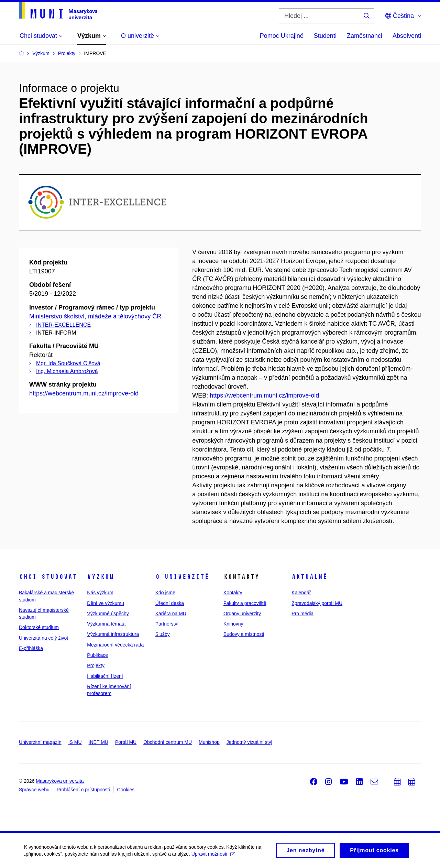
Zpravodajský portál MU (317, 603)
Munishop (209, 742)
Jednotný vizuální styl (249, 742)
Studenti (325, 36)
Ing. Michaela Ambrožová (67, 371)
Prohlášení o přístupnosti (83, 790)
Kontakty (233, 593)
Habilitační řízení (105, 676)
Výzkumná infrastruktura (113, 634)
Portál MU (126, 742)
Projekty (96, 665)
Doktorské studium (39, 627)
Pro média (302, 614)
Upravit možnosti (213, 856)
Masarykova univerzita (60, 781)
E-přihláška (31, 648)
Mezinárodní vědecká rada (115, 645)
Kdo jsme (165, 593)
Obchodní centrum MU (168, 742)
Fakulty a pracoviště (245, 603)
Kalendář (301, 593)
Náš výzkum (100, 593)
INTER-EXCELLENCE (63, 325)
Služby (163, 634)
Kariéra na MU (171, 614)
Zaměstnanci (365, 36)
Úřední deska (170, 603)
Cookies (126, 790)
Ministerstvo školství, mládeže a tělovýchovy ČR (95, 316)
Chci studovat (48, 577)
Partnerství (167, 624)
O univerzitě (182, 577)
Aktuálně (309, 577)
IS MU (75, 742)
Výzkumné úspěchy (108, 614)
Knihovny (233, 624)
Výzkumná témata (106, 624)
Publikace (97, 655)
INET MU (98, 742)
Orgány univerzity (242, 614)
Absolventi (407, 36)
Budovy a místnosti (244, 634)
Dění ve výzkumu (105, 603)
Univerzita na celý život (43, 638)
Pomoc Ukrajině (282, 36)
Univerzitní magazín (40, 742)
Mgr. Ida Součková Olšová (68, 363)
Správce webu (34, 790)
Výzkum (100, 577)
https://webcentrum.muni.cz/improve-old (84, 393)
